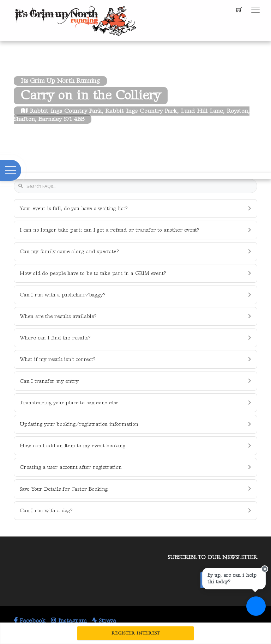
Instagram (69, 621)
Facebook (30, 621)
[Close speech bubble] (265, 569)
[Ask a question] (256, 606)
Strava (104, 621)
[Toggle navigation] (255, 10)
